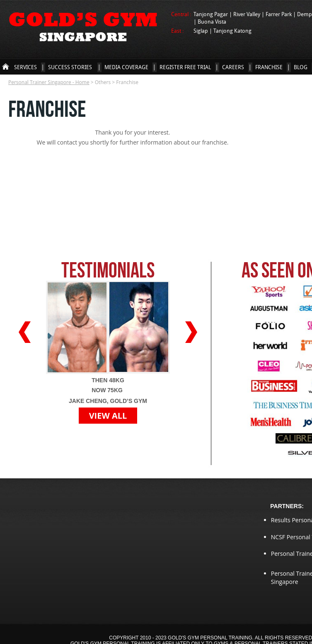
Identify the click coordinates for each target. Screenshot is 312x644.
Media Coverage (126, 67)
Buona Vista (212, 22)
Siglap (201, 31)
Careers (233, 67)
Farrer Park (279, 14)
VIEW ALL (108, 416)
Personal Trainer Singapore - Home (6, 66)
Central (180, 14)
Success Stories (71, 67)
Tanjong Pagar (211, 14)
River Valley (247, 14)
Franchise (269, 67)
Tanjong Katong (232, 31)
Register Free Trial (185, 67)
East (177, 31)
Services (25, 67)
